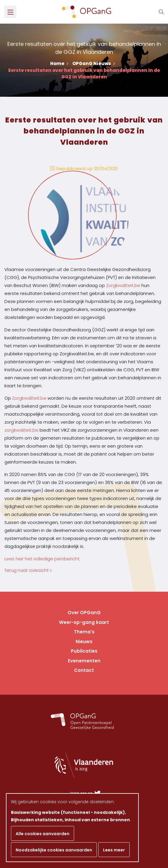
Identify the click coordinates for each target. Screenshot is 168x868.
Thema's (84, 632)
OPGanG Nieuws (94, 63)
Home (59, 63)
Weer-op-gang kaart (84, 622)
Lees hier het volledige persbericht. (42, 559)
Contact (84, 670)
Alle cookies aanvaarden (43, 834)
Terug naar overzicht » (28, 570)
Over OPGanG (84, 613)
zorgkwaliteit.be (21, 430)
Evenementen (84, 661)
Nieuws (84, 642)
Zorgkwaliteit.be (123, 285)
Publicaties (84, 651)
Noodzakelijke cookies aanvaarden (54, 850)
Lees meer (114, 850)
